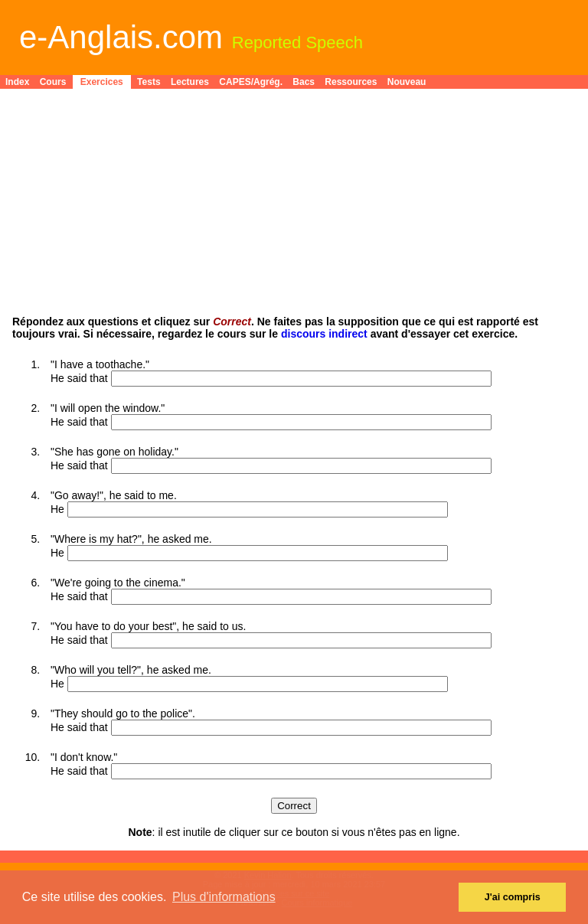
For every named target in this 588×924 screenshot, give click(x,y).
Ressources (351, 82)
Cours (53, 82)
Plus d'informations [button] (224, 897)
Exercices (102, 82)
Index (17, 82)
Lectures (190, 82)
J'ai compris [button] (513, 897)
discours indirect (324, 334)
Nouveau (407, 82)
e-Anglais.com (121, 37)
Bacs (304, 82)
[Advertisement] (294, 208)
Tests (149, 82)
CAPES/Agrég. (251, 82)
